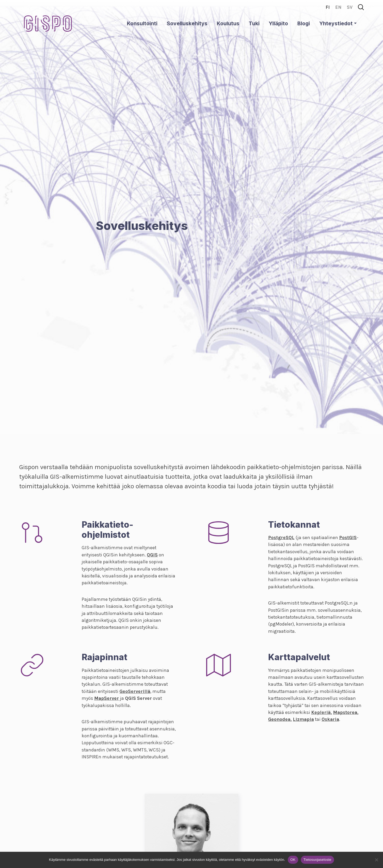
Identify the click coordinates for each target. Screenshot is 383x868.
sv (350, 7)
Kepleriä (321, 712)
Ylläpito (278, 23)
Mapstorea (345, 712)
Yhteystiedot (336, 23)
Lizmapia (303, 719)
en (338, 7)
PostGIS (348, 538)
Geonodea (279, 719)
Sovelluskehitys (187, 23)
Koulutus (228, 23)
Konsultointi (142, 23)
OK (293, 860)
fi (328, 7)
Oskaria (330, 719)
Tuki (254, 23)
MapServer (107, 698)
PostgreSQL (281, 538)
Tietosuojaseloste (317, 860)
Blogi (304, 23)
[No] (376, 860)
